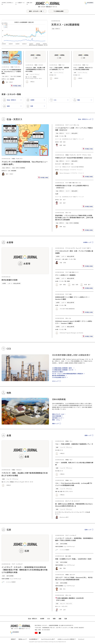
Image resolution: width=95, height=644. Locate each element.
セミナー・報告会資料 (72, 133)
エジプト (73, 248)
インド (71, 125)
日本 (70, 272)
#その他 (51, 75)
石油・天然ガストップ (85, 119)
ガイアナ (79, 155)
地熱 (54, 619)
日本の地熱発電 (57, 416)
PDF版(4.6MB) (88, 288)
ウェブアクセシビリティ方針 (48, 639)
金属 (27, 74)
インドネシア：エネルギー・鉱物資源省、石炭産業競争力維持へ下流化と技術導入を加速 (74, 539)
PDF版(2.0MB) (88, 230)
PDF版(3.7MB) (88, 149)
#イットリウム (75, 512)
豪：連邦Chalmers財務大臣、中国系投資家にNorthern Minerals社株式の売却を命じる (74, 505)
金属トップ (88, 435)
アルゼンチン (17, 67)
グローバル (76, 125)
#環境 (68, 281)
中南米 (12, 67)
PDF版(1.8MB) (16, 86)
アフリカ (68, 248)
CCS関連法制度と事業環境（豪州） (62, 368)
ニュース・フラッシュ (35, 74)
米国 (69, 556)
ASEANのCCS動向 (57, 372)
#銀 (61, 491)
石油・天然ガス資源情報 (16, 76)
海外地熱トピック (57, 418)
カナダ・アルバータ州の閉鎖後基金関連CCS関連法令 (68, 374)
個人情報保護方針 (34, 639)
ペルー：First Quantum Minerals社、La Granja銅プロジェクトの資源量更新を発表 (74, 484)
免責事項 (13, 639)
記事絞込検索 (59, 11)
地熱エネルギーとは (58, 414)
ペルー (63, 65)
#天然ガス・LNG (5, 79)
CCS (49, 619)
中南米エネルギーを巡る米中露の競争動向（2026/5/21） (74, 158)
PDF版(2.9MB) (88, 266)
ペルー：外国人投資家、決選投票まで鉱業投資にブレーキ (59, 68)
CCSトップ (55, 381)
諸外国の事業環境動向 (59, 375)
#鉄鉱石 (35, 77)
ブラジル (84, 155)
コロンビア (72, 575)
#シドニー (58, 514)
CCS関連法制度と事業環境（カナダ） (63, 370)
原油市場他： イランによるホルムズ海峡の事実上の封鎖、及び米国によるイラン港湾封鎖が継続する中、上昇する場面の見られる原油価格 (74, 218)
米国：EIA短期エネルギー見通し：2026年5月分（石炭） (74, 559)
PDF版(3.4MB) (88, 177)
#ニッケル (30, 77)
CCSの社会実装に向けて (59, 377)
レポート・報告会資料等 (14, 283)
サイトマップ (81, 639)
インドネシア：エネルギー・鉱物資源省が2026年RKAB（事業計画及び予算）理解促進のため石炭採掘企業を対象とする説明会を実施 (25, 570)
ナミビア (84, 248)
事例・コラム (56, 420)
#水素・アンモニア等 (61, 136)
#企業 (57, 194)
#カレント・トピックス (61, 606)
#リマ (40, 78)
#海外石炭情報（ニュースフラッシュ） (12, 579)
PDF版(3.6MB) (88, 207)
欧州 (70, 183)
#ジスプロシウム (60, 512)
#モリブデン (66, 491)
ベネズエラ (41, 65)
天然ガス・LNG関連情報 (65, 24)
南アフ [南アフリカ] (89, 248)
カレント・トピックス (66, 604)
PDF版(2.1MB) (88, 313)
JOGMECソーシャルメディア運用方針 (67, 639)
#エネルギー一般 (60, 164)
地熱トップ (55, 424)
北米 (66, 556)
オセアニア (68, 501)
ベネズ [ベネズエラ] (89, 155)
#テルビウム (68, 512)
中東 (73, 183)
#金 (26, 77)
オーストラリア (76, 501)
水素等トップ (87, 242)
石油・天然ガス (56, 29)
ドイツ (77, 272)
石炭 (3, 576)
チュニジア (79, 248)
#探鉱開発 (12, 79)
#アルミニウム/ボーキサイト (32, 78)
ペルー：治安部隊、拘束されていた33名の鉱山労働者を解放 (83, 68)
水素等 (4, 283)
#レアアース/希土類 (85, 512)
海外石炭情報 (10, 576)
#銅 (56, 491)
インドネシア (19, 564)
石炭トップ (88, 530)
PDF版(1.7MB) (88, 337)
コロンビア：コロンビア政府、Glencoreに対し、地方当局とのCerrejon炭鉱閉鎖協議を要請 (74, 578)
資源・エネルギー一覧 (35, 11)
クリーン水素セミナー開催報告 (65, 275)
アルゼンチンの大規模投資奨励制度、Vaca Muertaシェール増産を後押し (11, 71)
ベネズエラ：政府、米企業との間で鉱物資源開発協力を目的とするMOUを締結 (35, 69)
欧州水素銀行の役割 (10, 280)
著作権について (23, 639)
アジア (67, 125)
